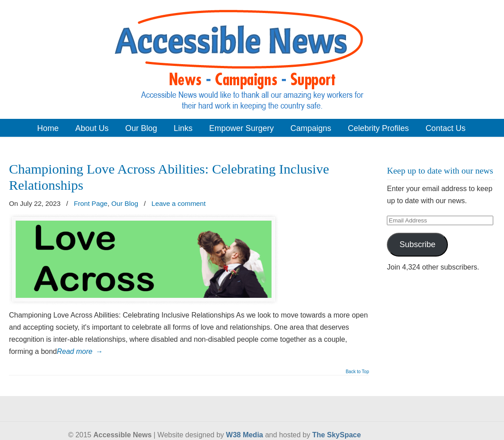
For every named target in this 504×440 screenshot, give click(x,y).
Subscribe (417, 244)
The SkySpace (337, 435)
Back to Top (357, 372)
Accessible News (252, 59)
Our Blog (125, 203)
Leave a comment (179, 203)
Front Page (90, 203)
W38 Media (245, 435)
